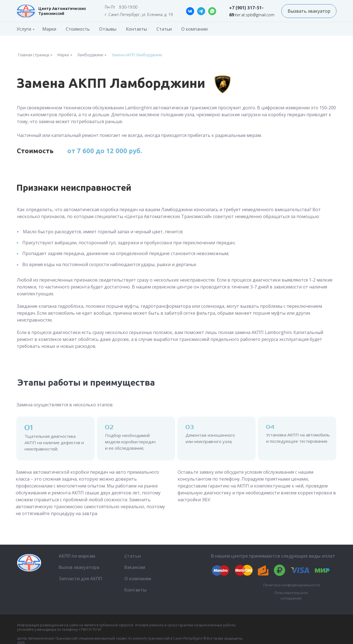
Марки (49, 29)
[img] (26, 11)
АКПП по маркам (77, 556)
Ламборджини (90, 55)
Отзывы (108, 29)
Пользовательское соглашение (291, 595)
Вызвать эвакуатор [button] (309, 11)
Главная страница (34, 55)
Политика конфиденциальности (292, 585)
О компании (194, 29)
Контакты (136, 29)
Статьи (164, 29)
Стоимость (78, 29)
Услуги (24, 29)
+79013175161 (90, 630)
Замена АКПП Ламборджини (137, 55)
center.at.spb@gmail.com (252, 15)
